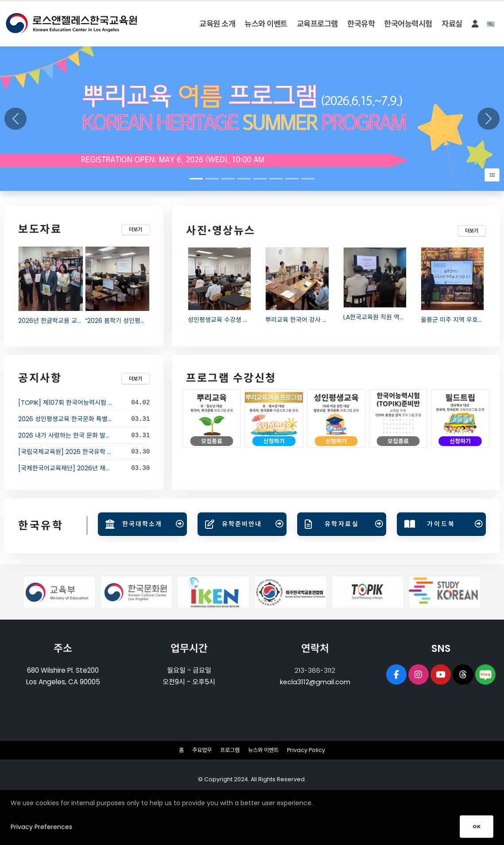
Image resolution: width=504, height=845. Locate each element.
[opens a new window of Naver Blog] (487, 675)
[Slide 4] (260, 179)
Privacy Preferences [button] (41, 837)
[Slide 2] (228, 179)
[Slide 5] (276, 179)
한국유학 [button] (361, 24)
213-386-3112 (315, 670)
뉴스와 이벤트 (266, 750)
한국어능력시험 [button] (408, 24)
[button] (475, 24)
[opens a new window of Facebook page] (395, 675)
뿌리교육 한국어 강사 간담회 (302, 320)
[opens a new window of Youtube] (441, 675)
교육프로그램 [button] (317, 24)
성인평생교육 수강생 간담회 (224, 320)
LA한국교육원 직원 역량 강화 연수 (388, 317)
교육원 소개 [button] (217, 24)
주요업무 (200, 750)
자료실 (452, 24)
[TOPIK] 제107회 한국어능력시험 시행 (69, 403)
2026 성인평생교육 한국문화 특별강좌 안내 (75, 419)
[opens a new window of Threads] (464, 675)
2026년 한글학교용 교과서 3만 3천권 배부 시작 (81, 321)
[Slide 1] (212, 179)
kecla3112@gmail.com (315, 682)
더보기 (136, 229)
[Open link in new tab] (142, 524)
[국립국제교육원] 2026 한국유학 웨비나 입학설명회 (87, 452)
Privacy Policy (310, 750)
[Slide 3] (244, 179)
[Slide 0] (196, 179)
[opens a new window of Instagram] (418, 675)
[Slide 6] (292, 179)
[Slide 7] (308, 179)
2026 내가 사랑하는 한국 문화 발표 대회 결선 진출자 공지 (94, 435)
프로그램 (230, 750)
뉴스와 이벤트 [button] (266, 24)
